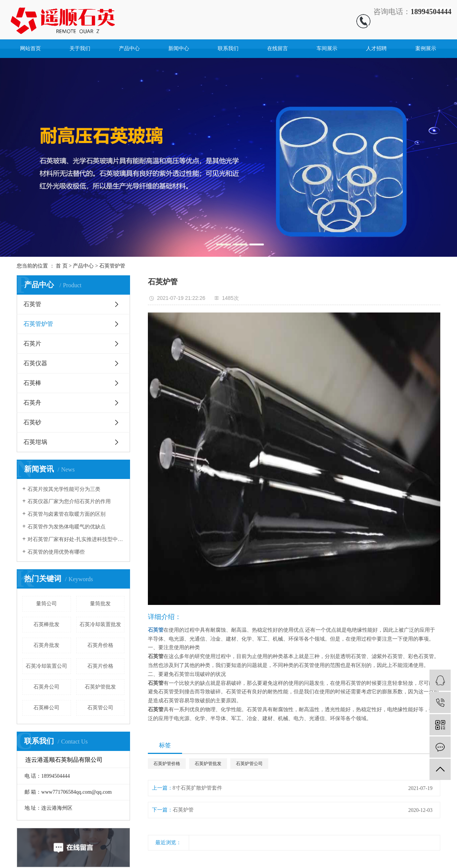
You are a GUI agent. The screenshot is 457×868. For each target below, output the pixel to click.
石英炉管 (183, 810)
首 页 (62, 266)
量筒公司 (46, 604)
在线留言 (278, 48)
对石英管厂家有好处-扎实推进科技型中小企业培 (76, 539)
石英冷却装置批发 (100, 624)
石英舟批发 (46, 645)
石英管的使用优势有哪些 (56, 552)
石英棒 (32, 383)
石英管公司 (100, 708)
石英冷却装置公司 (46, 666)
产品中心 (129, 48)
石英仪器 (35, 363)
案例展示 (426, 48)
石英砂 (32, 422)
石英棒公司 (46, 708)
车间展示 (327, 48)
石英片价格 (100, 666)
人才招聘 (376, 48)
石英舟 (32, 403)
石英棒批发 (46, 624)
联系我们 (228, 48)
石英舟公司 (46, 687)
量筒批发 (100, 604)
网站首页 (30, 48)
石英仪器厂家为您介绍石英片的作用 (69, 501)
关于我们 (80, 48)
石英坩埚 (35, 442)
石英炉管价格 (167, 764)
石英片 (32, 344)
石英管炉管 (112, 266)
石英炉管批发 (100, 687)
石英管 (32, 304)
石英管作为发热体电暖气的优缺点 (67, 527)
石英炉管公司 (249, 764)
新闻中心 (179, 48)
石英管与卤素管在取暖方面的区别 (67, 514)
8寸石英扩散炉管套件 (197, 788)
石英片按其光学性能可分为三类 (64, 489)
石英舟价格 (100, 645)
